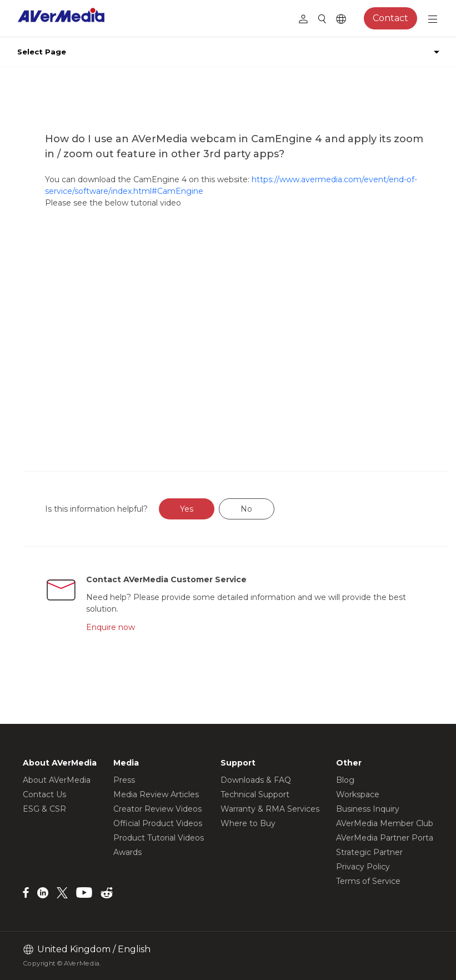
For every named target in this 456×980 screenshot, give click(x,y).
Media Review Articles (156, 794)
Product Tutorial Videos (159, 838)
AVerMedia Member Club (385, 823)
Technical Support (255, 794)
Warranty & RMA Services (270, 809)
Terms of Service (368, 881)
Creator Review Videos (157, 809)
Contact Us (44, 794)
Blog (345, 780)
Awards (127, 852)
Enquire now (111, 627)
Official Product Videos (158, 823)
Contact (390, 18)
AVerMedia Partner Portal (385, 838)
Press (124, 780)
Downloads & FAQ (256, 780)
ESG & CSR (44, 809)
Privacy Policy (363, 867)
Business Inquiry (368, 809)
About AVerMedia (57, 780)
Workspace (358, 794)
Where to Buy (248, 823)
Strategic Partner (369, 852)
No (246, 509)
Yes (187, 509)
